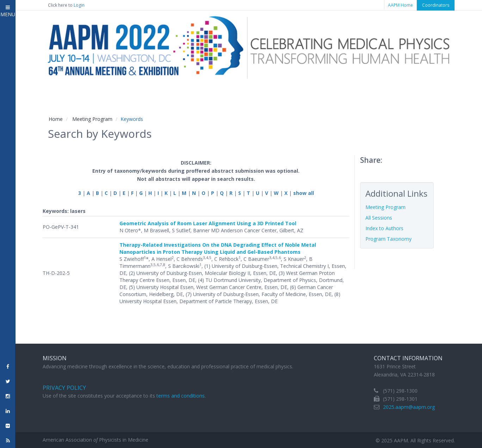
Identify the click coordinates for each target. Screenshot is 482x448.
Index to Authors (384, 228)
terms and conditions (181, 396)
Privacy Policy (64, 388)
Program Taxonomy (388, 239)
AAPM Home (400, 5)
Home (56, 119)
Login (79, 5)
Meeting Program (92, 119)
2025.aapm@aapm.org (409, 407)
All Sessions (379, 218)
